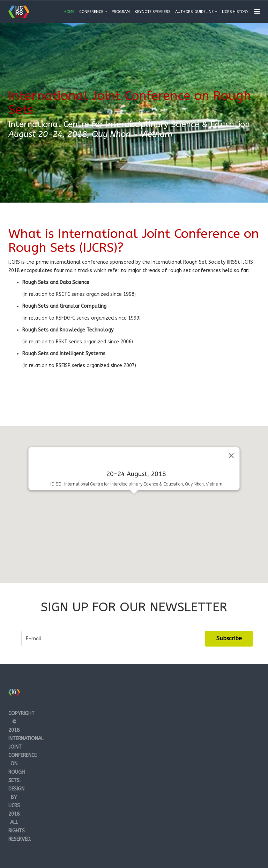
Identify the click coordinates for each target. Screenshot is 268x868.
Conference (91, 12)
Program (121, 12)
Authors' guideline (194, 12)
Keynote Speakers (152, 12)
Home (69, 12)
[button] (134, 500)
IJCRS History (235, 12)
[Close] (231, 456)
